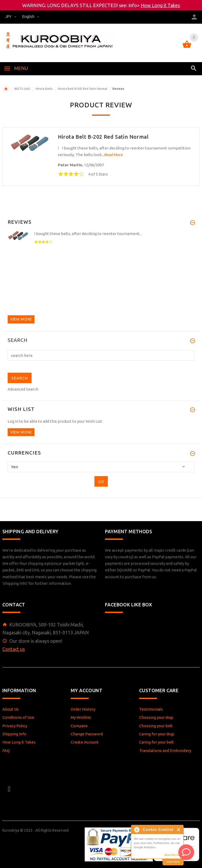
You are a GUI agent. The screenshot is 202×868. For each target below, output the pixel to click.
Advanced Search (23, 389)
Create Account (85, 742)
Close (179, 830)
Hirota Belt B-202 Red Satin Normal (83, 89)
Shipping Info (14, 734)
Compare (79, 726)
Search (18, 340)
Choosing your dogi (156, 717)
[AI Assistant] (186, 852)
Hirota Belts (44, 89)
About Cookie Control (137, 830)
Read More (113, 155)
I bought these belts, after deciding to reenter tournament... (88, 234)
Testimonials (151, 709)
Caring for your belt (156, 742)
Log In (13, 421)
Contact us (14, 649)
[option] (101, 246)
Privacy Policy (15, 726)
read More (173, 862)
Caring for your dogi (157, 734)
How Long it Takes (160, 5)
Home (6, 89)
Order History (83, 709)
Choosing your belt (156, 726)
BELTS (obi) (22, 89)
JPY (11, 16)
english (31, 16)
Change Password (87, 734)
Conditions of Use (18, 717)
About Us (11, 709)
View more (21, 319)
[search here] (101, 355)
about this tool (173, 855)
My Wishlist (81, 717)
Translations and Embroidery (165, 750)
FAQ (6, 750)
